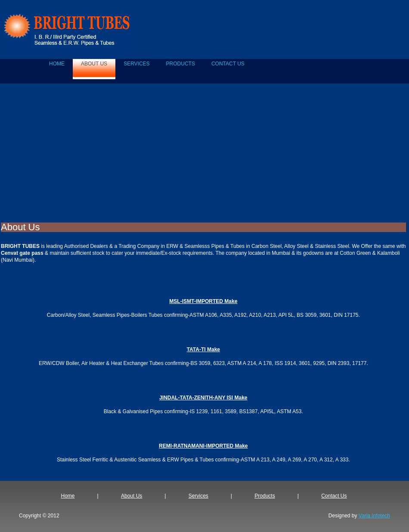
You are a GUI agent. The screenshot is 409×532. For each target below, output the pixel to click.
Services (198, 496)
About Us (132, 496)
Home (68, 496)
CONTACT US (228, 64)
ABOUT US (94, 64)
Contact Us (334, 496)
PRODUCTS (181, 64)
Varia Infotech (374, 516)
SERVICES (136, 64)
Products (265, 496)
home (57, 64)
